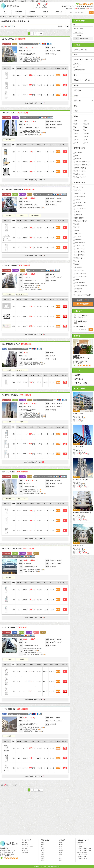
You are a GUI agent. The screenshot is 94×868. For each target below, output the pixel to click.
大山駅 (33, 57)
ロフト (77, 261)
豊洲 (60, 852)
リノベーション (80, 249)
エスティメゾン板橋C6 (16, 265)
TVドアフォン (80, 246)
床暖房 (77, 264)
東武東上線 (27, 57)
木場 (60, 842)
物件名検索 (25, 852)
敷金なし (78, 64)
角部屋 (77, 224)
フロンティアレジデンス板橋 (18, 548)
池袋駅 (38, 417)
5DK (77, 142)
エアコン (78, 190)
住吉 (60, 846)
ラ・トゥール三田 (78, 446)
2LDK (77, 130)
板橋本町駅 (34, 362)
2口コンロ (78, 236)
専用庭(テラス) (80, 206)
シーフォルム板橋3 (15, 627)
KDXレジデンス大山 (15, 113)
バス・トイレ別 (80, 193)
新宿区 (43, 844)
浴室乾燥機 (79, 267)
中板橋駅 (33, 61)
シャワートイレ (80, 243)
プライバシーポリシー (28, 846)
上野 (60, 856)
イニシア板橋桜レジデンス (17, 344)
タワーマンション (81, 171)
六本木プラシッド (78, 413)
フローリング (79, 187)
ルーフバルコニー (81, 209)
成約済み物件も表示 (81, 50)
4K (76, 136)
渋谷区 (43, 856)
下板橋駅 (33, 135)
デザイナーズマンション (22, 294)
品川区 (43, 850)
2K (76, 127)
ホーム (6, 12)
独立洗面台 (79, 240)
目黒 (60, 854)
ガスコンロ (79, 215)
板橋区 (29, 54)
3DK (77, 133)
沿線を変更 (78, 32)
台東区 (43, 848)
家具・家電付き (80, 218)
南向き (77, 230)
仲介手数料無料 (80, 70)
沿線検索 (32, 12)
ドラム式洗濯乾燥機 (81, 286)
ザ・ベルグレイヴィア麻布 (81, 479)
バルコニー (79, 212)
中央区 (43, 852)
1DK (77, 124)
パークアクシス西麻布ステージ (82, 512)
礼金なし (78, 67)
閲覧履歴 (45, 6)
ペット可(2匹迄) (80, 255)
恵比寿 (61, 850)
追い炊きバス (79, 270)
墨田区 (43, 854)
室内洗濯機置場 (80, 196)
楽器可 (22, 216)
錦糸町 (61, 844)
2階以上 (78, 199)
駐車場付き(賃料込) (81, 221)
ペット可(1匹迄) (80, 252)
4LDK (77, 139)
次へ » (40, 33)
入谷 (60, 860)
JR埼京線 (26, 287)
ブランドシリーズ (22, 499)
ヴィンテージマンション (83, 165)
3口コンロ (78, 292)
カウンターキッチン (81, 276)
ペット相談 (9, 140)
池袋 (60, 848)
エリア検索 (18, 12)
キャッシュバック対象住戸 (83, 295)
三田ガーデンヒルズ (79, 545)
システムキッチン (81, 273)
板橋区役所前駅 (35, 59)
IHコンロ (78, 233)
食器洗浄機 (79, 289)
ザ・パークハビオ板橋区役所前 (19, 189)
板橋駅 (32, 287)
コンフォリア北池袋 (15, 472)
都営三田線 (27, 59)
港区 (42, 846)
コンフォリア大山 (14, 39)
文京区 (43, 860)
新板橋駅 (33, 649)
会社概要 (45, 12)
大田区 (43, 858)
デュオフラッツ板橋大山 (16, 395)
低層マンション (80, 174)
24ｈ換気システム (81, 203)
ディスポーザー (80, 283)
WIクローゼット (80, 258)
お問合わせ (59, 12)
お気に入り (38, 6)
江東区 (43, 842)
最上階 (77, 227)
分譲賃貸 (9, 370)
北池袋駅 (33, 492)
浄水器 (77, 280)
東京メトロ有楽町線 (29, 417)
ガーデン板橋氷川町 (15, 709)
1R (76, 121)
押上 (60, 858)
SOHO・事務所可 (35, 216)
